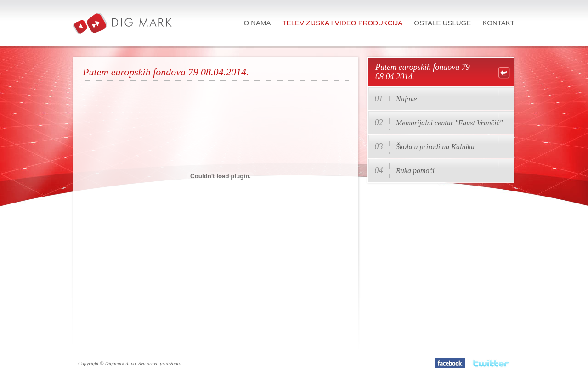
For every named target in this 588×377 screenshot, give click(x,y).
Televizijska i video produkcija (343, 23)
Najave (406, 99)
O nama (257, 23)
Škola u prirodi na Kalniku (435, 147)
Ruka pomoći (415, 171)
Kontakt (498, 23)
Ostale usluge (442, 23)
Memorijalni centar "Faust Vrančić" (449, 123)
